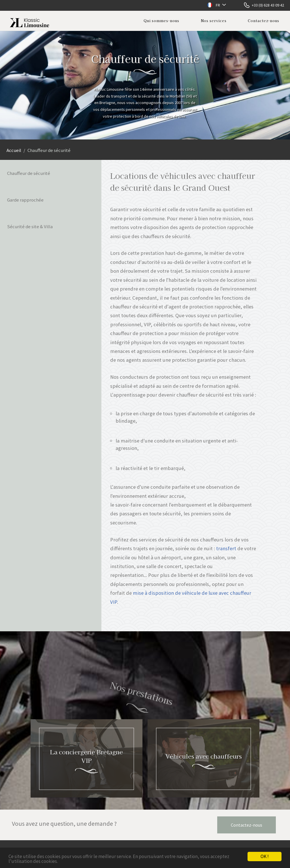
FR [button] (218, 5)
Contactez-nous (264, 21)
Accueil (14, 150)
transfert (226, 548)
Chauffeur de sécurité (29, 173)
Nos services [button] (214, 21)
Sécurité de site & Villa (30, 226)
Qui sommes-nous (161, 21)
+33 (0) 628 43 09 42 (268, 5)
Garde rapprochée (25, 200)
